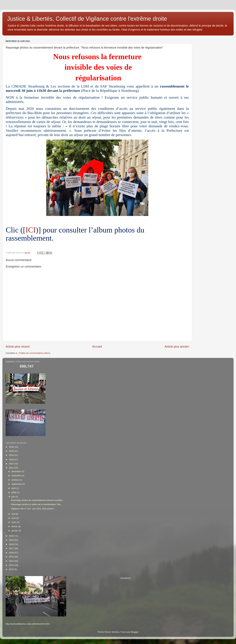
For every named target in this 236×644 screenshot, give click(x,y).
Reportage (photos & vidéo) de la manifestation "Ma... (37, 504)
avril (14, 518)
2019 (12, 540)
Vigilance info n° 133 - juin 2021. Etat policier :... (34, 509)
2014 (12, 561)
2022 (12, 464)
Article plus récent (18, 347)
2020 (12, 536)
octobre (15, 480)
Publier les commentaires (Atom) (35, 353)
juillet (14, 492)
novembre (17, 476)
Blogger (135, 632)
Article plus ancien (177, 347)
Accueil (97, 347)
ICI (31, 230)
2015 (12, 557)
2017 (12, 548)
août (14, 488)
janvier (15, 531)
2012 (12, 569)
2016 (12, 553)
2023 (12, 459)
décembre (17, 471)
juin (13, 497)
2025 (12, 451)
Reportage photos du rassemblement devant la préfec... (38, 500)
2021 (12, 468)
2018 (12, 544)
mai (14, 514)
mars (14, 522)
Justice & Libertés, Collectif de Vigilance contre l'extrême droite (87, 19)
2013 (12, 565)
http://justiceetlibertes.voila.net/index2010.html (28, 624)
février (15, 526)
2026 (12, 447)
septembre (17, 484)
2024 (12, 455)
